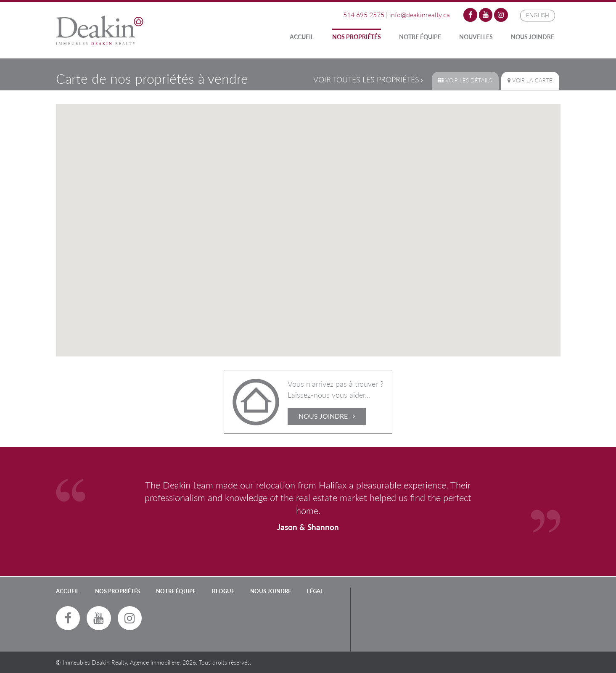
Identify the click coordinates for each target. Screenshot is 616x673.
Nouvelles (476, 37)
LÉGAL (315, 591)
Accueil (302, 37)
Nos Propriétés (357, 37)
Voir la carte (530, 80)
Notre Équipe (420, 37)
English (538, 15)
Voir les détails (465, 80)
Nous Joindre (533, 37)
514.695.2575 (364, 15)
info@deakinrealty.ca (420, 15)
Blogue (223, 591)
